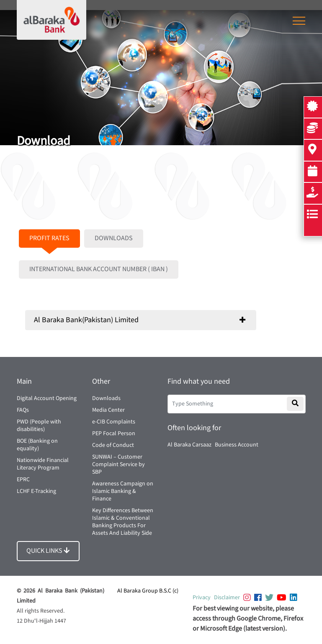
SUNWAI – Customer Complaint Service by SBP (118, 464)
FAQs (23, 410)
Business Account (237, 445)
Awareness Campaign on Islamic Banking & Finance (123, 491)
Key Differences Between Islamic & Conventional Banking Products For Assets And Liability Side (123, 522)
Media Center (108, 410)
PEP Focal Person (114, 434)
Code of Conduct (113, 445)
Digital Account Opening (47, 398)
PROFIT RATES (49, 238)
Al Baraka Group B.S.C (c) (148, 591)
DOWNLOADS (114, 238)
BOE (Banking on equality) (37, 445)
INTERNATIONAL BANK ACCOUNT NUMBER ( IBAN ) (99, 269)
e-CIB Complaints (114, 422)
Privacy (202, 598)
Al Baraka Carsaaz (189, 445)
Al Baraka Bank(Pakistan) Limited (86, 320)
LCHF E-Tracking (36, 491)
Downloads (106, 398)
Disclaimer (227, 598)
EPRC (23, 480)
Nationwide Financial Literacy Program (43, 464)
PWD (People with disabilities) (39, 426)
